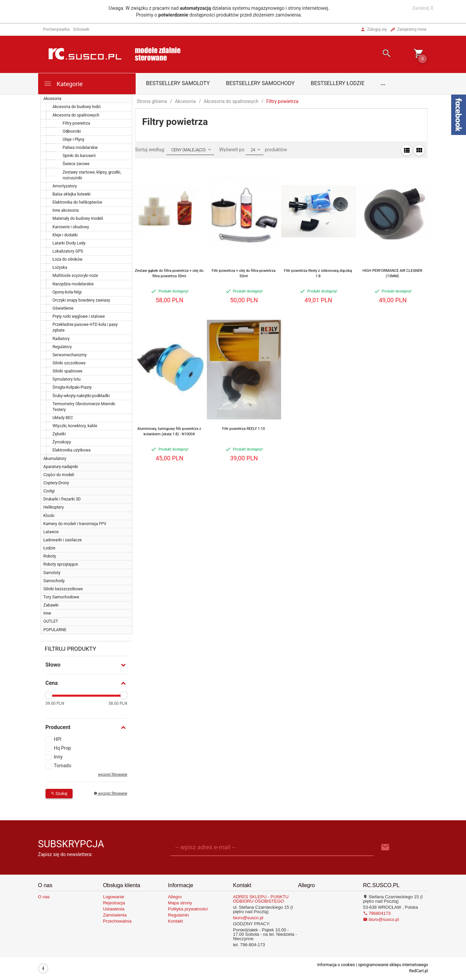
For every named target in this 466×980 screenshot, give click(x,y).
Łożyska (60, 267)
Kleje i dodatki (65, 235)
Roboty (50, 556)
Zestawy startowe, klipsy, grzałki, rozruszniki (92, 175)
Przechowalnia (117, 921)
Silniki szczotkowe (69, 363)
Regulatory (62, 347)
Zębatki (59, 434)
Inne (47, 613)
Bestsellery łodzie (338, 83)
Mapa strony (180, 903)
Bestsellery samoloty (178, 83)
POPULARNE (55, 630)
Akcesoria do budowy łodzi (77, 107)
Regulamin (179, 915)
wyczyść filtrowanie (113, 775)
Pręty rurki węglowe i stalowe (79, 316)
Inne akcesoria (66, 210)
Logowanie (114, 897)
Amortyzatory (65, 186)
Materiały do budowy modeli (78, 218)
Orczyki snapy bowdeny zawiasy (81, 300)
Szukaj (59, 794)
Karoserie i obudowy (71, 227)
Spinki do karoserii (79, 156)
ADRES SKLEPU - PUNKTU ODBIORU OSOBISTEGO (261, 899)
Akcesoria (52, 99)
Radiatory (61, 339)
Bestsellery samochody (261, 83)
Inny (58, 757)
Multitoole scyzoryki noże (75, 276)
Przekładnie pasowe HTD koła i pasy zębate (85, 327)
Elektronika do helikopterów (77, 202)
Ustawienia (114, 909)
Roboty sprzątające (61, 564)
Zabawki (51, 605)
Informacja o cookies (336, 965)
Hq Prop (63, 748)
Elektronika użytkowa (72, 450)
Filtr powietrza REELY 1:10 (244, 429)
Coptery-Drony (56, 483)
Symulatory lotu (67, 379)
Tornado (63, 766)
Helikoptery (54, 507)
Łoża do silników (68, 259)
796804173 (377, 913)
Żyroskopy (62, 442)
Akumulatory (55, 459)
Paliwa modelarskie (80, 148)
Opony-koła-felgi (67, 292)
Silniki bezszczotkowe (63, 589)
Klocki (49, 516)
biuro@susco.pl (248, 918)
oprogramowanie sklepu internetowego (393, 965)
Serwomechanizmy (70, 355)
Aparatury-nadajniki (61, 467)
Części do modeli (59, 475)
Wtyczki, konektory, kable (75, 426)
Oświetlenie (63, 308)
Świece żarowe (76, 164)
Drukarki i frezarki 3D (62, 499)
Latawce (51, 532)
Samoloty (52, 573)
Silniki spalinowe (68, 371)
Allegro (175, 897)
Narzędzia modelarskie (73, 284)
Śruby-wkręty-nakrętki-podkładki (81, 396)
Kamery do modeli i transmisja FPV (75, 524)
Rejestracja (114, 903)
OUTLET (51, 621)
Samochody (54, 581)
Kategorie (63, 84)
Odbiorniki (72, 131)
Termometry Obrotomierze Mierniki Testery (84, 407)
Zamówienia (115, 915)
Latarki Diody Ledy (69, 243)
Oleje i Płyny (74, 139)
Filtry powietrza (77, 123)
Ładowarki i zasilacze (63, 540)
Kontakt (175, 921)
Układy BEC (63, 418)
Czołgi (49, 491)
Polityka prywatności (188, 909)
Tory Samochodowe (61, 597)
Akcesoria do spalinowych (76, 115)
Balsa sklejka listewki (72, 194)
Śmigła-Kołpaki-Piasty (72, 387)
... (383, 83)
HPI (58, 739)
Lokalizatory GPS (68, 251)
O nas (44, 897)
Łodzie (49, 548)
